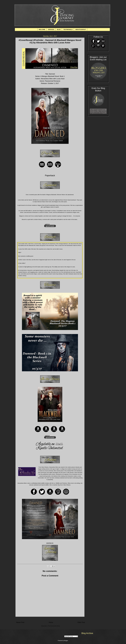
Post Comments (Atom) (54, 626)
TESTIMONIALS (68, 29)
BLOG (59, 29)
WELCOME (42, 29)
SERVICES (51, 29)
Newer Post (20, 622)
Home (51, 622)
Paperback (50, 175)
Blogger (66, 641)
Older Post (81, 622)
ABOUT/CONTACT (81, 29)
